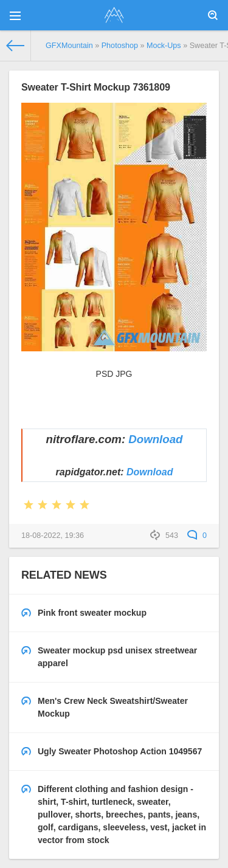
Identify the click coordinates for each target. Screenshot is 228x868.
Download (155, 439)
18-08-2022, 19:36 (53, 536)
